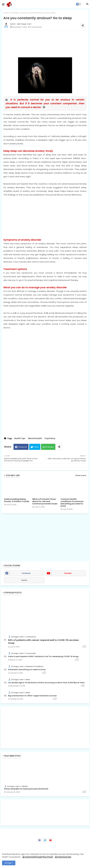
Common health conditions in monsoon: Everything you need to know (72, 503)
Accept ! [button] (9, 863)
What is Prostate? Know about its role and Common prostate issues (45, 501)
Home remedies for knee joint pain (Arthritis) (26, 789)
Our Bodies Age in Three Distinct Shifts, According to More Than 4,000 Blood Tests (46, 683)
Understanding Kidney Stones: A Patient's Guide (17, 500)
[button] (87, 4)
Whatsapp (49, 447)
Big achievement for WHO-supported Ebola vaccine (32, 696)
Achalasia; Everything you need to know (27, 670)
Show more (81, 475)
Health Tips (20, 438)
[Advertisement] (45, 215)
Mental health (35, 438)
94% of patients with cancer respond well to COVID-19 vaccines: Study (44, 642)
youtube (68, 573)
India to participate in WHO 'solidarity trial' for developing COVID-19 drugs (43, 656)
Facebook (23, 447)
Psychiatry (15, 13)
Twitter (36, 447)
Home (6, 13)
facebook (26, 573)
